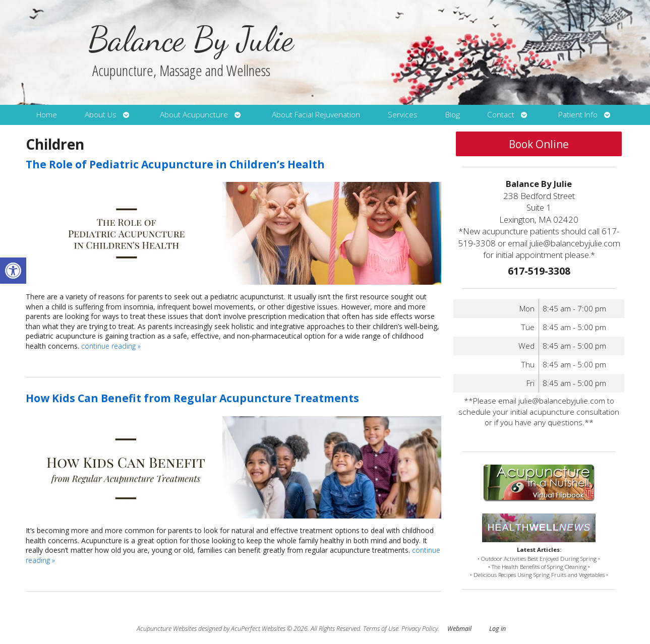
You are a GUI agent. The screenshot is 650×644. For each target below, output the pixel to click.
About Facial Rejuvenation (316, 115)
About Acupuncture (194, 115)
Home (47, 115)
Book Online (539, 144)
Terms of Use (381, 629)
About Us (101, 115)
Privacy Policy (420, 629)
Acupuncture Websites (167, 629)
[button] (13, 271)
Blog (453, 115)
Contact (501, 115)
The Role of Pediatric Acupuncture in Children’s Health (175, 164)
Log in (497, 629)
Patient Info (578, 115)
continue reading (111, 346)
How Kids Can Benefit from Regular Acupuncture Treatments (192, 398)
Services (403, 115)
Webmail (459, 629)
